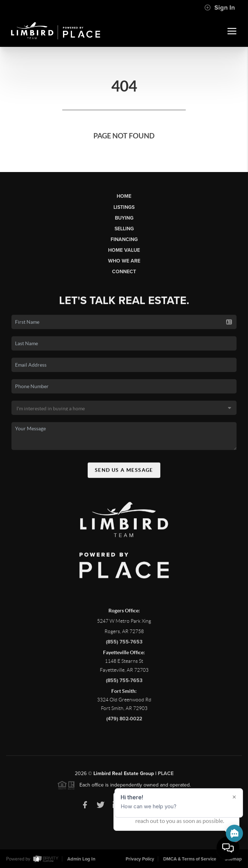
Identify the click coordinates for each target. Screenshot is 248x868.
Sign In (220, 8)
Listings (124, 207)
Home (124, 196)
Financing (124, 239)
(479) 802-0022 (124, 722)
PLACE (166, 776)
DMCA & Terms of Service (190, 859)
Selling (124, 229)
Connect (124, 272)
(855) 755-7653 (124, 645)
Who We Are (124, 261)
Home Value (124, 250)
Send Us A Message (124, 473)
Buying (124, 218)
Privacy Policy (140, 859)
